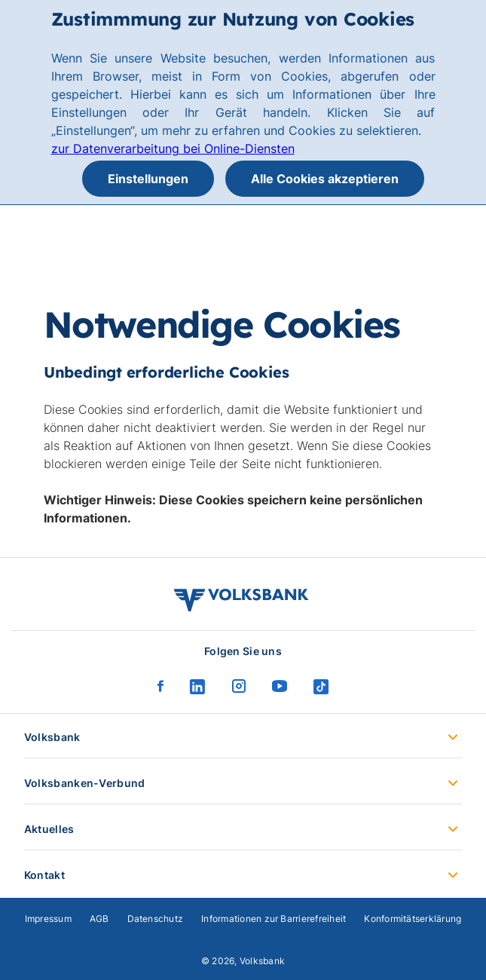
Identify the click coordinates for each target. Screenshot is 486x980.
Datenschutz (156, 919)
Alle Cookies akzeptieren (325, 179)
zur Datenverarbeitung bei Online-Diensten (173, 149)
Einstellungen (148, 179)
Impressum (48, 919)
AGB (99, 919)
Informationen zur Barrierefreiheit (274, 919)
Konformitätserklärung (413, 919)
